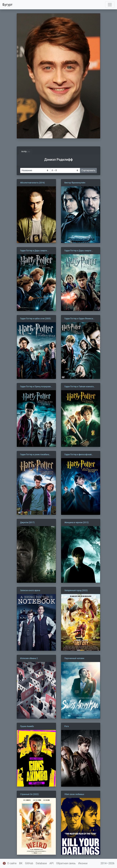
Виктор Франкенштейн (75, 183)
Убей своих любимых (74, 794)
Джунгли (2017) (27, 522)
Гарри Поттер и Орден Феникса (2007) (79, 319)
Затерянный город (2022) (76, 590)
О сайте (12, 863)
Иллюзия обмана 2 (29, 658)
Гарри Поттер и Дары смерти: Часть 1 (34, 251)
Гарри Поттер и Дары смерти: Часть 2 (78, 251)
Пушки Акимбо (27, 726)
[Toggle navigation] (110, 5)
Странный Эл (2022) (29, 794)
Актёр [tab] (26, 152)
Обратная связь (66, 863)
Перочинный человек (74, 658)
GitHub (29, 863)
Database (41, 863)
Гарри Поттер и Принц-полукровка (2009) (36, 387)
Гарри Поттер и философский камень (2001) (78, 455)
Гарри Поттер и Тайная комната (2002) (79, 387)
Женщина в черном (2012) (77, 522)
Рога (67, 726)
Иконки (83, 863)
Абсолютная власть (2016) (32, 183)
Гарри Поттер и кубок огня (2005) (35, 319)
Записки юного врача (30, 590)
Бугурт (8, 5)
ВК (21, 863)
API (52, 863)
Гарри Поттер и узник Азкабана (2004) (35, 455)
